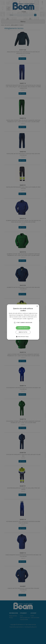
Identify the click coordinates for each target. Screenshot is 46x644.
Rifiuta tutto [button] (23, 332)
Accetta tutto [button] (23, 328)
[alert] (23, 322)
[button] (23, 337)
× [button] (37, 306)
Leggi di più (30, 319)
